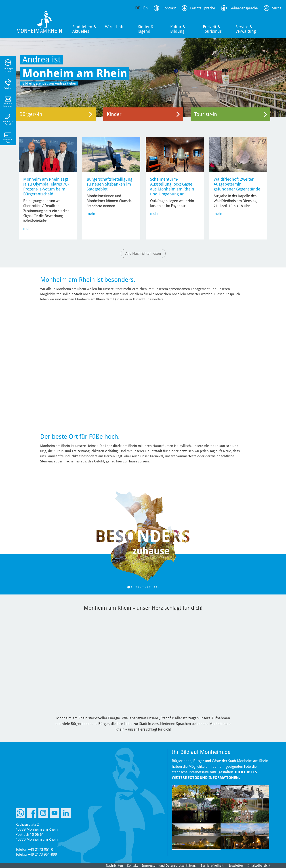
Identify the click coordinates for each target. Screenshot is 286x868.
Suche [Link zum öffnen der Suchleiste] (277, 8)
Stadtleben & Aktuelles (84, 29)
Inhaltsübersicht (259, 866)
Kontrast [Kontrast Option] (169, 8)
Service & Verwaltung (246, 29)
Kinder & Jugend (146, 29)
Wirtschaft (114, 27)
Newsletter (236, 866)
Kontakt (132, 866)
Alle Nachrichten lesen (143, 253)
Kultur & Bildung (178, 29)
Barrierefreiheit (212, 866)
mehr (27, 229)
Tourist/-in (206, 114)
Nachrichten (114, 866)
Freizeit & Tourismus (212, 29)
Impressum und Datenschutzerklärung (169, 866)
